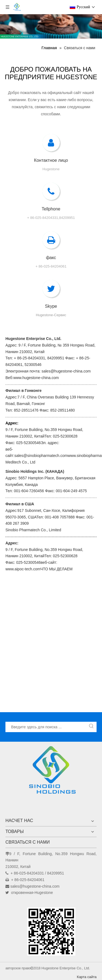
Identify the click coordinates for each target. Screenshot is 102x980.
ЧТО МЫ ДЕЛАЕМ (56, 569)
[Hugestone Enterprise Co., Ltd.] (51, 772)
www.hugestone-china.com (36, 378)
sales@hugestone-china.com (35, 886)
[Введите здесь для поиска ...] (46, 727)
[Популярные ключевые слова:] (91, 727)
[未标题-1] (51, 26)
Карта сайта (87, 977)
